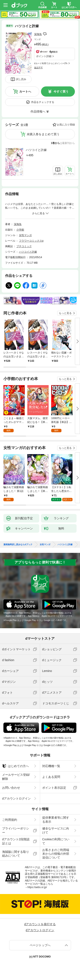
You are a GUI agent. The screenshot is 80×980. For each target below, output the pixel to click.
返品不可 (38, 68)
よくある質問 (51, 777)
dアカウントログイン (16, 798)
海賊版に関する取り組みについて (16, 854)
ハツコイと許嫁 (36, 150)
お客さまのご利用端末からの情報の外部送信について (56, 854)
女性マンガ (25, 235)
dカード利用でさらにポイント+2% (51, 63)
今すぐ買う (61, 92)
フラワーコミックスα (31, 241)
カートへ (25, 92)
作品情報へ (38, 111)
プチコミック (24, 246)
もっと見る (65, 313)
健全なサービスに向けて (56, 830)
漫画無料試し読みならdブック (18, 545)
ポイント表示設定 (54, 788)
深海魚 (38, 34)
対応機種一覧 (51, 766)
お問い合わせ (11, 788)
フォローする (45, 34)
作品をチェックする (43, 102)
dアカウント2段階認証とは (16, 841)
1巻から (56, 143)
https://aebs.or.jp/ (37, 887)
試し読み (21, 79)
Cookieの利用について (56, 841)
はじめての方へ (15, 766)
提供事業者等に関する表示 (56, 819)
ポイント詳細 (44, 56)
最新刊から (68, 143)
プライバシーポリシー (16, 830)
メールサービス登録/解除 (16, 777)
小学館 (20, 230)
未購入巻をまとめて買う (43, 134)
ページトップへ (40, 945)
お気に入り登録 (66, 125)
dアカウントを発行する (40, 924)
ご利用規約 (10, 820)
